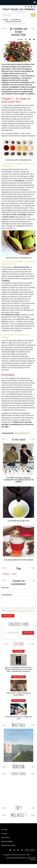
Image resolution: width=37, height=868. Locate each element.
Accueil (5, 19)
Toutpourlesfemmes (22, 433)
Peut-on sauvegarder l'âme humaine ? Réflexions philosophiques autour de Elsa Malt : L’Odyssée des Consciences (19, 669)
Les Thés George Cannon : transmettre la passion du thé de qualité (19, 480)
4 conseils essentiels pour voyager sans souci (18, 718)
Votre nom (5, 588)
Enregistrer (8, 616)
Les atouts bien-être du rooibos (19, 560)
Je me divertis (15, 19)
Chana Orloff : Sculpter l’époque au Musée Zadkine (19, 694)
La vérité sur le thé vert (19, 521)
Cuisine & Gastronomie (13, 21)
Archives (4, 830)
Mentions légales (7, 841)
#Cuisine (6, 574)
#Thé (14, 574)
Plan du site (5, 837)
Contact (4, 833)
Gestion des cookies (8, 845)
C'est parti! (28, 633)
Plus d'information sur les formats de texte (19, 611)
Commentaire (7, 595)
